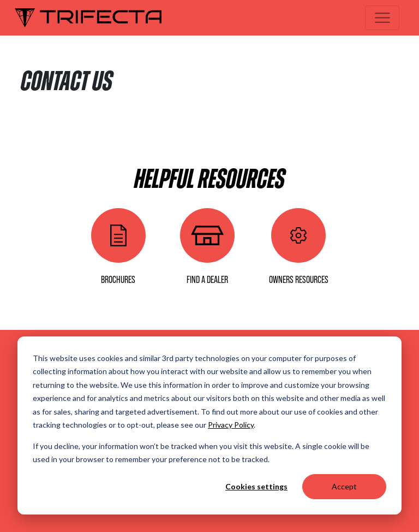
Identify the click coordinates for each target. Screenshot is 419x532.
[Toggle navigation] (382, 18)
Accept (344, 486)
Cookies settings (256, 486)
